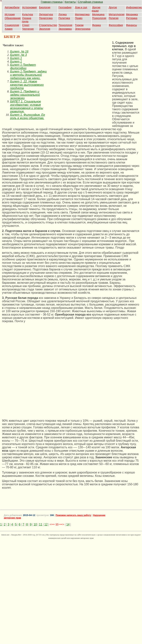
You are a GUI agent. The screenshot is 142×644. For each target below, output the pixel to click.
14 (68, 524)
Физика (96, 25)
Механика (132, 14)
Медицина (98, 14)
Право (79, 18)
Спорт (26, 25)
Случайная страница (90, 2)
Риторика (132, 18)
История (10, 14)
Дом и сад (81, 7)
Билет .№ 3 (18, 55)
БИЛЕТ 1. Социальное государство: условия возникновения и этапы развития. (27, 106)
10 (35, 524)
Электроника (83, 29)
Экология (45, 29)
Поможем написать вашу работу (73, 515)
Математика (82, 14)
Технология (65, 25)
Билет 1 (16, 58)
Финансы (132, 25)
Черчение (28, 29)
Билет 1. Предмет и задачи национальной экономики (25, 95)
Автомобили (12, 7)
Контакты (70, 2)
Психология (99, 18)
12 (46, 524)
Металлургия (117, 14)
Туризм (79, 25)
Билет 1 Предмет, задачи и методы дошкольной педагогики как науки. (28, 75)
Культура (28, 14)
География (65, 7)
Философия (116, 25)
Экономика (65, 29)
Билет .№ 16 (19, 52)
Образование (13, 18)
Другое (113, 7)
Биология (45, 7)
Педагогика (46, 18)
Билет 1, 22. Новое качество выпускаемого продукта (27, 85)
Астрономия (29, 7)
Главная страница (52, 2)
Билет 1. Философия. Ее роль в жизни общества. (28, 116)
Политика (64, 18)
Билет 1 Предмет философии (23, 66)
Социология (12, 25)
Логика (63, 14)
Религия (114, 18)
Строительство (48, 25)
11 (41, 524)
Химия (8, 29)
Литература (46, 14)
